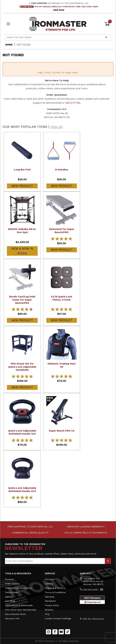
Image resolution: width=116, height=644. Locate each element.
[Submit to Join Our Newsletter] (108, 561)
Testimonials (12, 592)
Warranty (50, 597)
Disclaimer (50, 601)
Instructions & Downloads (19, 605)
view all (57, 127)
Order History (12, 584)
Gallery (9, 597)
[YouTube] (61, 632)
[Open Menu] (8, 24)
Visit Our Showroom (92, 619)
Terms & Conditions (55, 592)
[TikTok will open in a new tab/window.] (68, 632)
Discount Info (12, 618)
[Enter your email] (55, 561)
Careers (49, 584)
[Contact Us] (102, 590)
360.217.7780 (73, 103)
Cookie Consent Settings (58, 618)
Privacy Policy (52, 605)
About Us (50, 579)
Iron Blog (10, 601)
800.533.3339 (90, 590)
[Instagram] (48, 632)
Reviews (49, 610)
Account (9, 579)
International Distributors (18, 588)
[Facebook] (55, 632)
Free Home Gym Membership (21, 610)
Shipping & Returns (55, 588)
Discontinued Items (15, 614)
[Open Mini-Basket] (108, 24)
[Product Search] (53, 37)
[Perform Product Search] (106, 37)
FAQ (47, 614)
